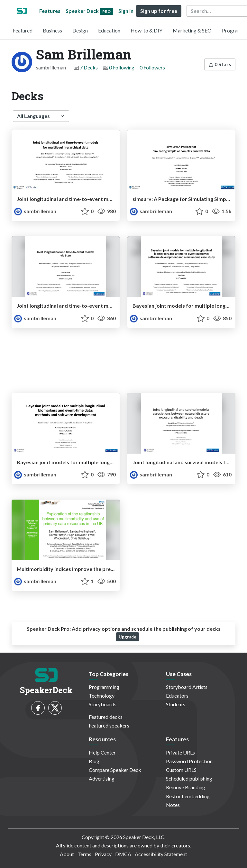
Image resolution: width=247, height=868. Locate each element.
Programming (104, 687)
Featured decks (106, 717)
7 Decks (89, 67)
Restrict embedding (188, 796)
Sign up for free (159, 11)
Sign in (126, 11)
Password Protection (189, 761)
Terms (84, 854)
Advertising (102, 778)
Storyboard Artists (187, 687)
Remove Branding (186, 787)
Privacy (103, 854)
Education (109, 30)
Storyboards (103, 704)
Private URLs (180, 752)
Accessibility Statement (161, 854)
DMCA (123, 854)
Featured (23, 30)
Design (80, 30)
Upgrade (128, 637)
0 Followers (152, 67)
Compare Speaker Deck (115, 770)
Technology (102, 696)
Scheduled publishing (189, 778)
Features (50, 11)
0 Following (122, 67)
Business (52, 30)
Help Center (102, 752)
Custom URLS (181, 770)
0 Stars (220, 64)
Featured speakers (109, 725)
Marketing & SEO (192, 30)
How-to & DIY (146, 30)
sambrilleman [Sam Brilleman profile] (35, 211)
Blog (94, 761)
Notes (173, 805)
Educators (177, 696)
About (67, 854)
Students (176, 704)
